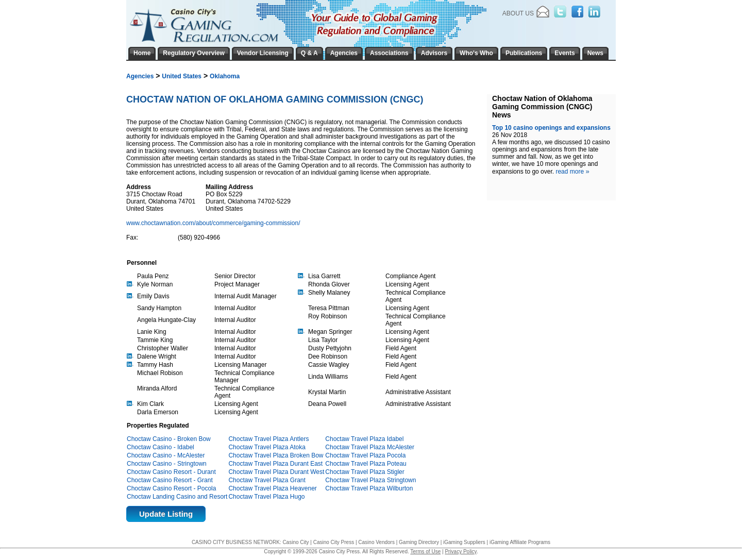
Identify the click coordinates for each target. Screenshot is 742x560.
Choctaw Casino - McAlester (166, 455)
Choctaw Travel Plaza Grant (267, 480)
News (595, 53)
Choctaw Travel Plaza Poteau (366, 464)
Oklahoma (225, 76)
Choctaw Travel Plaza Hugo (266, 497)
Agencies (140, 76)
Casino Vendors (376, 542)
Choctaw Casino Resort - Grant (170, 480)
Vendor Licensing (263, 53)
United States (182, 76)
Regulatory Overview (193, 53)
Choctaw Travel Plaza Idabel (364, 439)
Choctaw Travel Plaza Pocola (365, 455)
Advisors (434, 53)
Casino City (296, 542)
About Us (518, 13)
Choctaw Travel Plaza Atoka (267, 447)
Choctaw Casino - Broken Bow (169, 439)
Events (564, 53)
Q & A (309, 53)
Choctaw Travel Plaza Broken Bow (276, 455)
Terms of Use (425, 551)
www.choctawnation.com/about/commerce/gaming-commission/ (214, 223)
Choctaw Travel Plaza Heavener (272, 488)
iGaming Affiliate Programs (520, 542)
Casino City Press (334, 542)
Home (142, 53)
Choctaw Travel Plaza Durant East (275, 464)
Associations (389, 53)
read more (572, 172)
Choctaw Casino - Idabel (161, 447)
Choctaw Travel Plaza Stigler (365, 472)
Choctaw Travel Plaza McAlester (370, 447)
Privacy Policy (461, 551)
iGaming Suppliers (464, 542)
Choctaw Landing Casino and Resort (177, 497)
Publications (524, 53)
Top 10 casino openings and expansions (551, 128)
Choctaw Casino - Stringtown (167, 464)
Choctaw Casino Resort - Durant (171, 472)
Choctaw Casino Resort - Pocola (171, 488)
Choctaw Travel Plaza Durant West (276, 472)
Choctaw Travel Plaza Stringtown (370, 480)
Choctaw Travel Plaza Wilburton (369, 488)
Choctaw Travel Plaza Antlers (268, 439)
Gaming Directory (419, 542)
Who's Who (476, 53)
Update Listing (166, 514)
